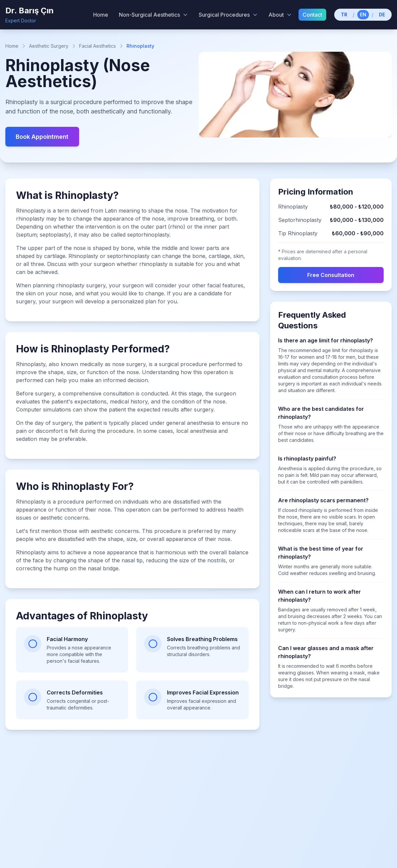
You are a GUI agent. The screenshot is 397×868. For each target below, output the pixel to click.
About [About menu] (280, 15)
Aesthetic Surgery (49, 46)
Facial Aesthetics (97, 46)
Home (12, 46)
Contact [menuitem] (312, 15)
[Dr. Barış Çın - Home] (30, 15)
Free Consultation (331, 275)
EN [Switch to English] (363, 15)
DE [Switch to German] (382, 15)
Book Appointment (43, 137)
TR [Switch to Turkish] (344, 15)
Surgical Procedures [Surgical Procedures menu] (228, 15)
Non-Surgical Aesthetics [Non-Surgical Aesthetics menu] (153, 15)
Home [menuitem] (101, 15)
